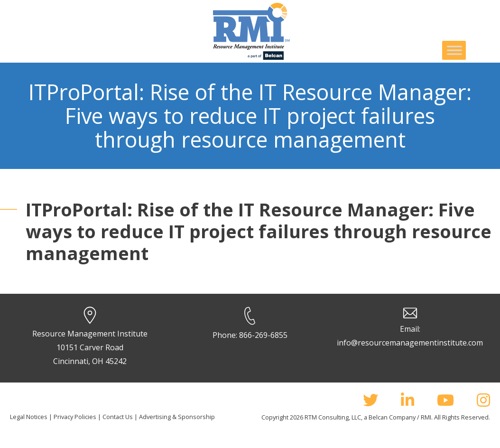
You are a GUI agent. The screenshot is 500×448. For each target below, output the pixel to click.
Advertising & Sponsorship (177, 417)
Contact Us (118, 417)
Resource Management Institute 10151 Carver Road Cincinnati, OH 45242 (90, 347)
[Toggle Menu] (454, 50)
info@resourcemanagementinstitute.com (410, 343)
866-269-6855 (263, 335)
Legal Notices (29, 417)
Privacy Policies (75, 417)
